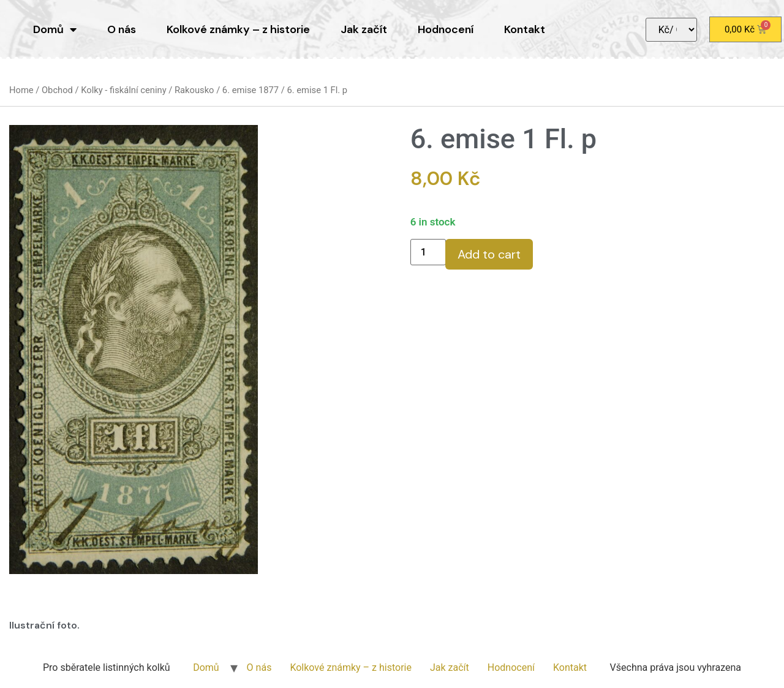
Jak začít (364, 29)
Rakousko (194, 90)
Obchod (57, 90)
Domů (55, 29)
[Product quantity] (428, 252)
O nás (122, 29)
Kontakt (525, 29)
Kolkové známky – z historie (238, 29)
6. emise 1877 (251, 90)
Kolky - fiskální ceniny (123, 90)
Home (21, 90)
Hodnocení (446, 29)
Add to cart (489, 254)
